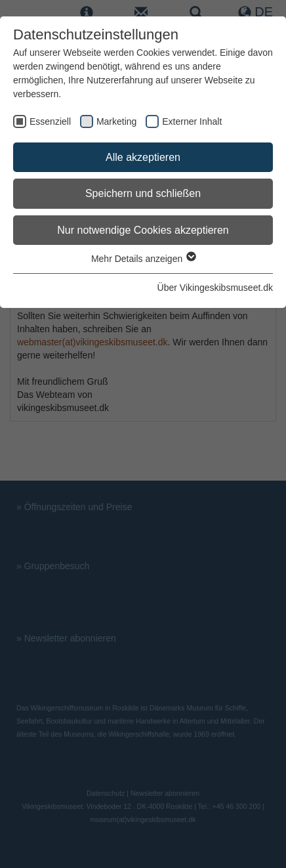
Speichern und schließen (143, 193)
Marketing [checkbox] (116, 121)
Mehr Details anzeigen (143, 259)
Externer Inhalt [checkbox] (192, 121)
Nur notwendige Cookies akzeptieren (143, 230)
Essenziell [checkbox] (50, 121)
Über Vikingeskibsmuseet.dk (215, 288)
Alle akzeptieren (143, 157)
